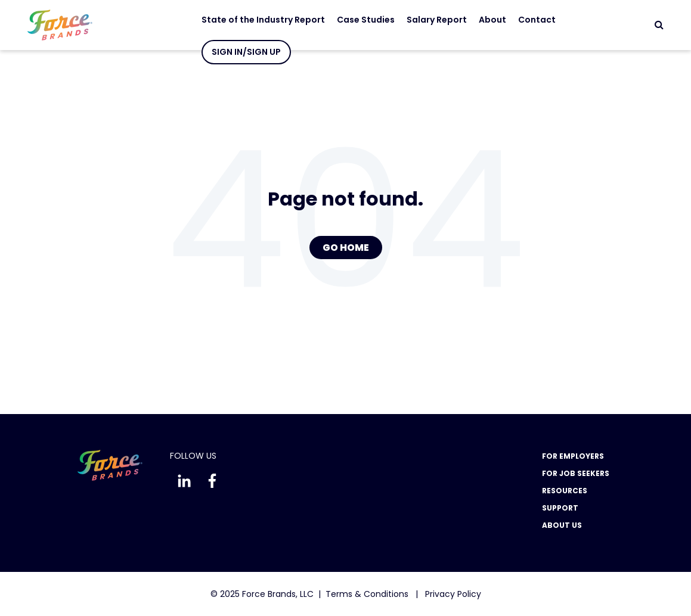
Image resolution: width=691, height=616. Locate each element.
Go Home (346, 248)
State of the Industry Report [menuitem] (254, 20)
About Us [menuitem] (562, 525)
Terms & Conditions (367, 594)
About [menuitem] (484, 20)
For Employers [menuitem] (573, 456)
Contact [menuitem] (528, 20)
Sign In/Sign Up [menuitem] (237, 52)
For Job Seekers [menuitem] (576, 473)
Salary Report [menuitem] (428, 20)
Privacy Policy (453, 594)
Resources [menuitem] (565, 491)
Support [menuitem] (560, 508)
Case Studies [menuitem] (357, 20)
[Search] (659, 25)
